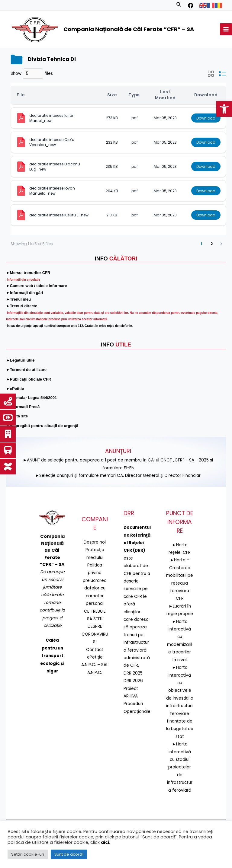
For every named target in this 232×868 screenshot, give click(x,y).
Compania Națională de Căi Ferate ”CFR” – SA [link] (129, 29)
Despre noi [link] (95, 542)
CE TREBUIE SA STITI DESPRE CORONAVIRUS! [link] (95, 626)
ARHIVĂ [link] (131, 696)
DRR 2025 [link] (133, 673)
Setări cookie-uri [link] (28, 854)
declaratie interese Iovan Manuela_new (53, 191)
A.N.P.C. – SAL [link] (95, 665)
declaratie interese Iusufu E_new (59, 215)
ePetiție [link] (95, 657)
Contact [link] (95, 649)
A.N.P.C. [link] (95, 673)
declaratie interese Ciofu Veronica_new (52, 142)
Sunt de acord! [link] (69, 854)
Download (206, 118)
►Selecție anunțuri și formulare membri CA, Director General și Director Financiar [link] (118, 475)
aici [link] (105, 842)
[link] (224, 109)
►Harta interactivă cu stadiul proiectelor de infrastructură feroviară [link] (180, 767)
